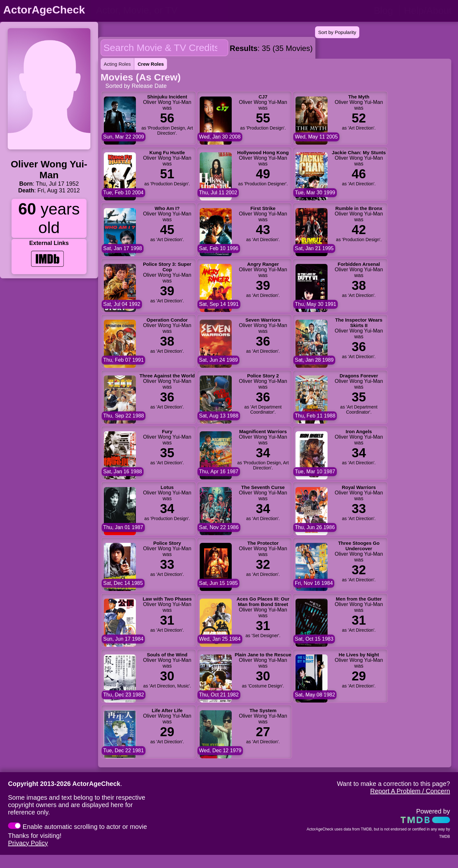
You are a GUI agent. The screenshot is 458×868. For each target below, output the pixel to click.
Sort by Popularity (337, 32)
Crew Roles (151, 64)
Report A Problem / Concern (410, 791)
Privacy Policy (28, 843)
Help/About (428, 10)
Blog (383, 10)
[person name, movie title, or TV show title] (159, 10)
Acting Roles (117, 64)
